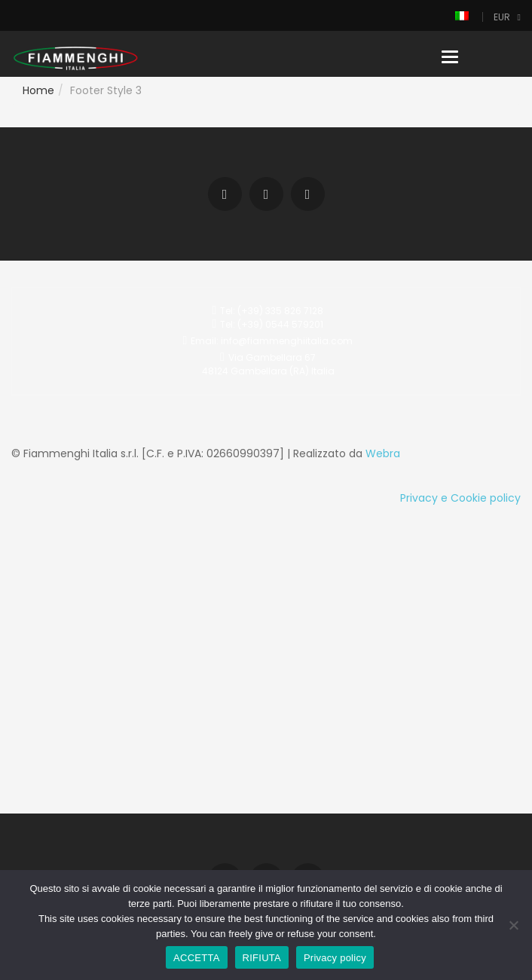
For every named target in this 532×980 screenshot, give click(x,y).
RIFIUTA (262, 958)
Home (38, 90)
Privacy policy (335, 958)
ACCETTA (196, 958)
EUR (502, 17)
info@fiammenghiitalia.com (287, 341)
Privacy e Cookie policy (460, 498)
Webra (383, 453)
